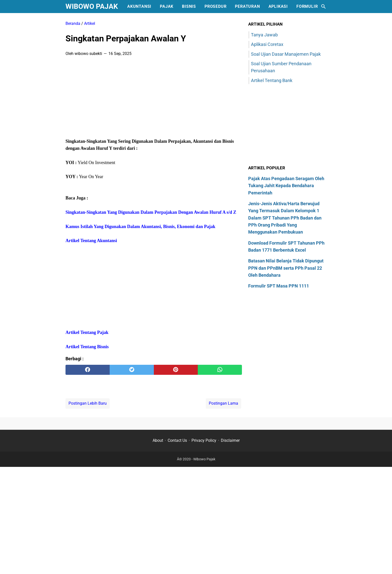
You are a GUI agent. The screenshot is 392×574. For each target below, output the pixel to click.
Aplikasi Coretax (267, 44)
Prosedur (215, 6)
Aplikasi (278, 6)
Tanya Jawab (264, 35)
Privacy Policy (204, 440)
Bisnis (189, 6)
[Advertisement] (154, 99)
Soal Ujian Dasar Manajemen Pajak (286, 54)
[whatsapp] (220, 370)
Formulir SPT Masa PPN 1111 (279, 286)
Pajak (167, 6)
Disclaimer (230, 440)
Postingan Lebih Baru (88, 403)
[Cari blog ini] (323, 7)
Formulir (307, 6)
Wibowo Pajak (92, 6)
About (158, 440)
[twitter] (132, 370)
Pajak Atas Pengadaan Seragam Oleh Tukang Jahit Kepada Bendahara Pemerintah (286, 186)
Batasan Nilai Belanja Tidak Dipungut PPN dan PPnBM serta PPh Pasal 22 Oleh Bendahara (286, 268)
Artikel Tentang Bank (272, 80)
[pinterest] (176, 370)
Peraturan (247, 6)
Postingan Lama (223, 403)
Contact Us (177, 440)
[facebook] (88, 370)
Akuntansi (139, 6)
